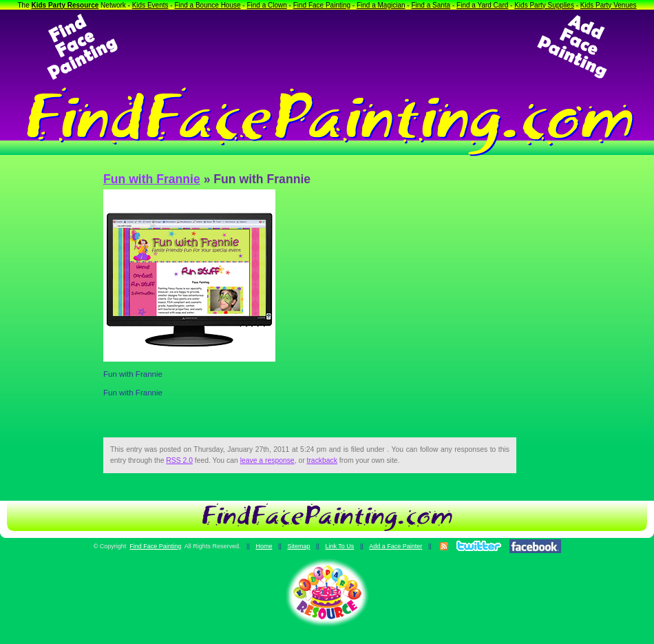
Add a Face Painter (395, 546)
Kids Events (150, 5)
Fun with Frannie (152, 179)
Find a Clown (266, 5)
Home (264, 546)
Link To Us (339, 546)
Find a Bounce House (207, 5)
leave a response (267, 460)
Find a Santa (431, 5)
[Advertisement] (327, 47)
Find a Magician (381, 5)
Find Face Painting (322, 5)
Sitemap (298, 546)
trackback (322, 460)
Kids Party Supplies (544, 5)
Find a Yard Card (482, 5)
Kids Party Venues (609, 5)
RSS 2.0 (179, 460)
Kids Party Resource (65, 5)
